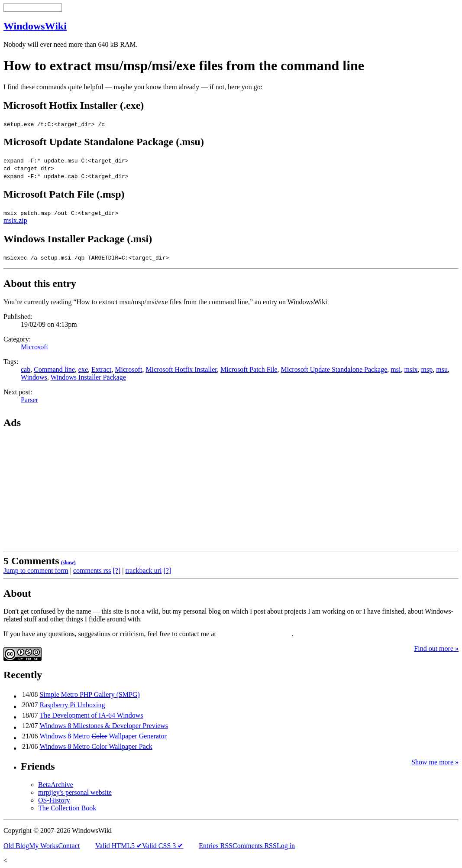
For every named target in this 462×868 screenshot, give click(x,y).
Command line (54, 369)
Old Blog (16, 846)
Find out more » (436, 649)
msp (427, 369)
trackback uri (143, 571)
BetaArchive (56, 785)
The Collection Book (67, 808)
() (68, 562)
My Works (44, 846)
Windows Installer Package (88, 377)
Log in (286, 846)
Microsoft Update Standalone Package (334, 369)
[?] (117, 571)
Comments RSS (255, 846)
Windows (34, 377)
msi (396, 369)
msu (442, 369)
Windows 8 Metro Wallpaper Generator (103, 736)
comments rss (92, 571)
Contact (69, 846)
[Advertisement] (58, 491)
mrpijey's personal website (75, 792)
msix (411, 369)
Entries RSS (216, 846)
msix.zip (15, 220)
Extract (101, 369)
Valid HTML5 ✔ (119, 846)
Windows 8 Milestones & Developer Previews (104, 726)
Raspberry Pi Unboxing (72, 705)
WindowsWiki (35, 26)
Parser (29, 400)
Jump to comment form (36, 571)
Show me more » (435, 762)
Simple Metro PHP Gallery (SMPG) (89, 694)
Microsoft (34, 347)
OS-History (54, 800)
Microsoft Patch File (249, 369)
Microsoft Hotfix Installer (181, 369)
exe (83, 369)
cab (26, 369)
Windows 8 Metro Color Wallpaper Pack (96, 746)
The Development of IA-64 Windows (91, 715)
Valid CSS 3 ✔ (163, 846)
